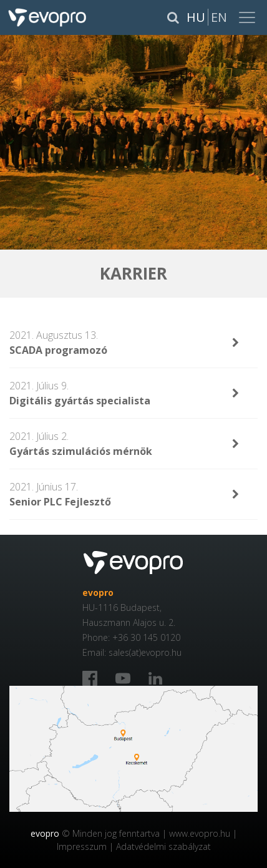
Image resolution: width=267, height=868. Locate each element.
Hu (196, 17)
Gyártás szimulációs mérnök (81, 451)
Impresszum (82, 846)
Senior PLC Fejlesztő (60, 502)
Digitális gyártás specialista (80, 401)
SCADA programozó (58, 350)
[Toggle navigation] (248, 17)
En (219, 17)
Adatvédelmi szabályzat (163, 846)
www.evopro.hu (200, 833)
